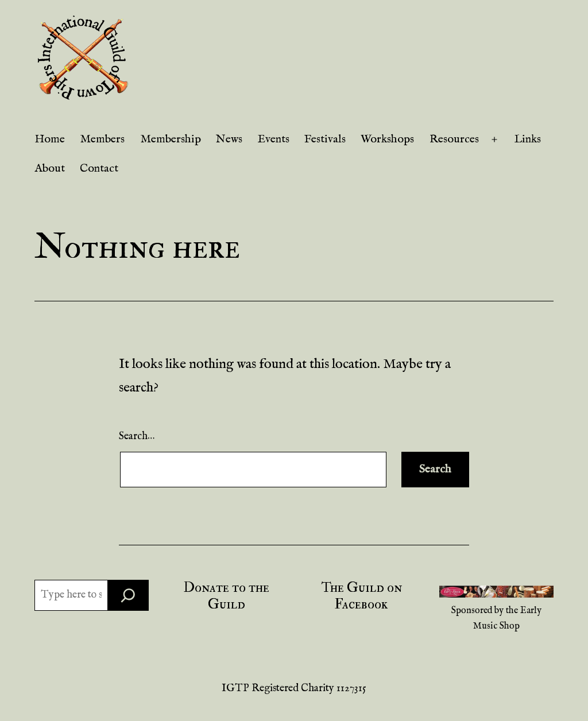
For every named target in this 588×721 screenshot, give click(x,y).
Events (274, 139)
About (50, 168)
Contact (99, 168)
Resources (454, 139)
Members (102, 139)
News (229, 139)
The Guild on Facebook (361, 596)
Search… (137, 437)
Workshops (387, 139)
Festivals (325, 139)
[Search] (128, 595)
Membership (171, 139)
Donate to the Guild (227, 596)
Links (528, 139)
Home (50, 139)
